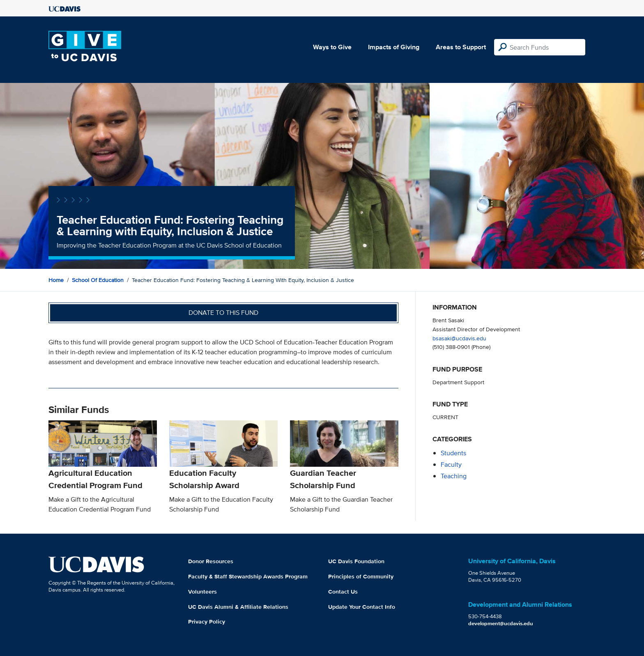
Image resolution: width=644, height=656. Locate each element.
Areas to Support (461, 47)
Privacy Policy (207, 622)
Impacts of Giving (394, 47)
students (453, 453)
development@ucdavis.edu (501, 623)
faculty (451, 464)
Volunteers (202, 592)
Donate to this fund (223, 313)
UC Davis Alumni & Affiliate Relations (238, 607)
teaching (454, 476)
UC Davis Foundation (356, 561)
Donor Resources (211, 561)
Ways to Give (332, 47)
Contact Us (343, 592)
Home (56, 280)
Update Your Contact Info (362, 607)
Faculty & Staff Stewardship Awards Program (248, 576)
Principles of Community (361, 576)
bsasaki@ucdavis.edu (459, 338)
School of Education (98, 280)
